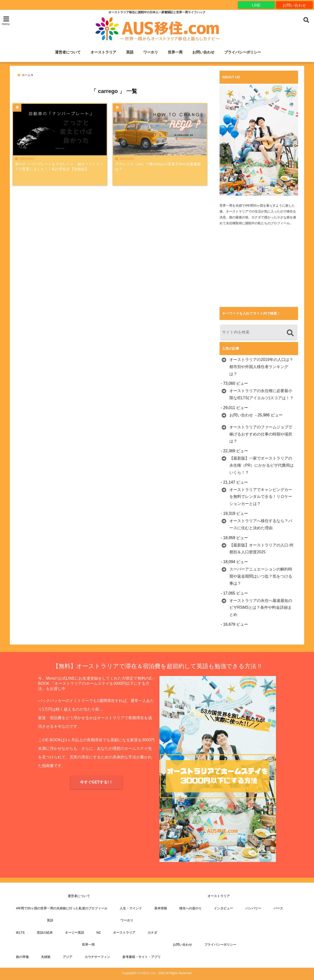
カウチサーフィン (97, 957)
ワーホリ (151, 52)
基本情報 (161, 908)
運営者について (68, 52)
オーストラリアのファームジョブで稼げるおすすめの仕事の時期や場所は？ (261, 434)
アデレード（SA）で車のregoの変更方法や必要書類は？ (162, 169)
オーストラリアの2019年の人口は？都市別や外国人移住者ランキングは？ (261, 367)
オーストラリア (103, 52)
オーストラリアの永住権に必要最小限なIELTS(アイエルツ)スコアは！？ (262, 395)
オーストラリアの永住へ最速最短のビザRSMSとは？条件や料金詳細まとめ (261, 608)
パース (278, 908)
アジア (68, 957)
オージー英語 (75, 933)
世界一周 (175, 52)
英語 (130, 52)
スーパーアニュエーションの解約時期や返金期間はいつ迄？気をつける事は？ (261, 576)
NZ (98, 933)
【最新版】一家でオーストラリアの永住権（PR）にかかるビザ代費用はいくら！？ (262, 466)
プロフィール (280, 223)
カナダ (152, 933)
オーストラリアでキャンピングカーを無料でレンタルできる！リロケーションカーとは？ (261, 497)
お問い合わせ (294, 5)
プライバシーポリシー (243, 52)
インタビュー (223, 908)
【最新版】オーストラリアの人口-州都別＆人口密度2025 (261, 549)
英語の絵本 (45, 933)
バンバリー (253, 908)
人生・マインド (131, 908)
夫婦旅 (46, 957)
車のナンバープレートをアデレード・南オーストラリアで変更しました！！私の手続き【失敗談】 (60, 169)
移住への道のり (190, 908)
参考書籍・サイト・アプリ (142, 957)
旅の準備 (22, 957)
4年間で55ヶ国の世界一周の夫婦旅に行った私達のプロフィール (62, 908)
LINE (256, 5)
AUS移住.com (147, 973)
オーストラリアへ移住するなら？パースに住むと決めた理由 (261, 524)
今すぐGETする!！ (96, 782)
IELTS (20, 933)
